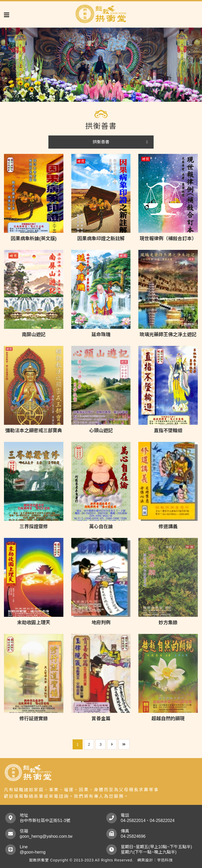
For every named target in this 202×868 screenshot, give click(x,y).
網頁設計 (145, 860)
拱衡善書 (101, 142)
